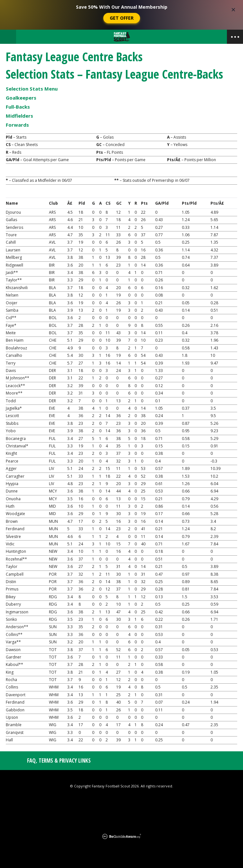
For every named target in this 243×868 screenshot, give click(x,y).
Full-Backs (18, 107)
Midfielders (19, 116)
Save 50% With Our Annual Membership (122, 7)
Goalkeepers (21, 98)
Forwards (17, 125)
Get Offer (122, 18)
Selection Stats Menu (32, 89)
